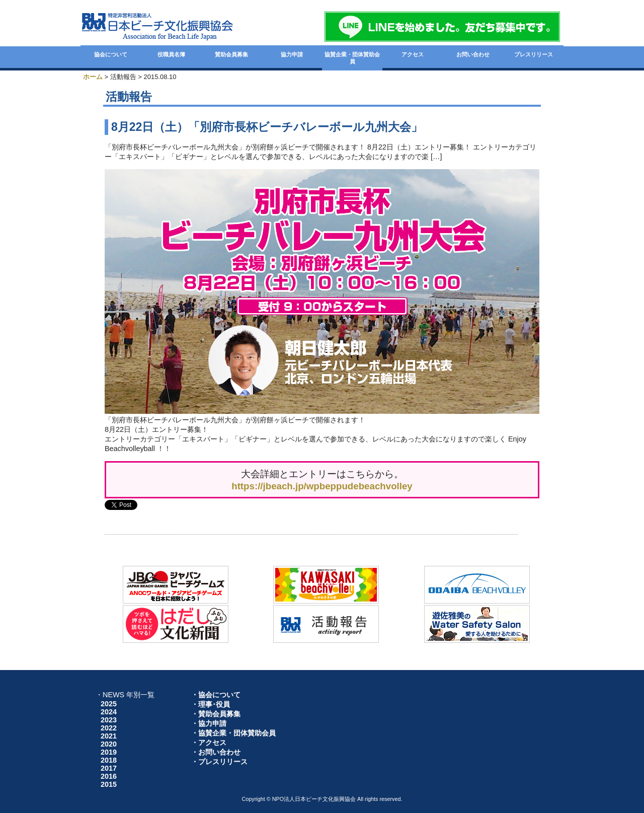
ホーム (93, 77)
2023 (109, 720)
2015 (109, 784)
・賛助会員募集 (216, 714)
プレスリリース (534, 54)
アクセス (413, 54)
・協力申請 (209, 723)
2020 (109, 744)
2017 (109, 768)
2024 (109, 712)
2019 (109, 752)
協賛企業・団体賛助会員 (352, 58)
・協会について (216, 695)
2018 (109, 760)
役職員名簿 (171, 54)
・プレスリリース (219, 762)
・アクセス (209, 743)
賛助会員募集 (231, 54)
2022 (109, 728)
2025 (109, 704)
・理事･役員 (211, 704)
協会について (111, 54)
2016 (109, 776)
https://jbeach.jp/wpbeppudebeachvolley (322, 486)
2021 (109, 736)
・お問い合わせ (216, 752)
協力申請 (292, 54)
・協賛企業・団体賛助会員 (233, 733)
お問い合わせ (473, 54)
